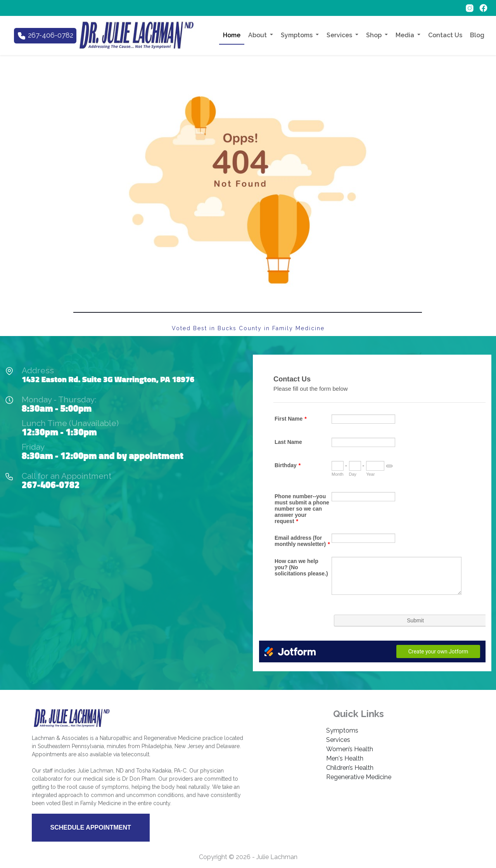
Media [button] (406, 35)
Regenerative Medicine (359, 777)
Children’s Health (350, 768)
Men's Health (345, 758)
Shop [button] (375, 35)
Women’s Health (350, 749)
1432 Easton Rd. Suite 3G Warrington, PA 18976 (108, 379)
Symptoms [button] (297, 35)
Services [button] (340, 35)
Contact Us (445, 35)
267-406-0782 (51, 485)
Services (338, 740)
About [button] (258, 35)
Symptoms (342, 730)
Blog (477, 35)
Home (232, 35)
